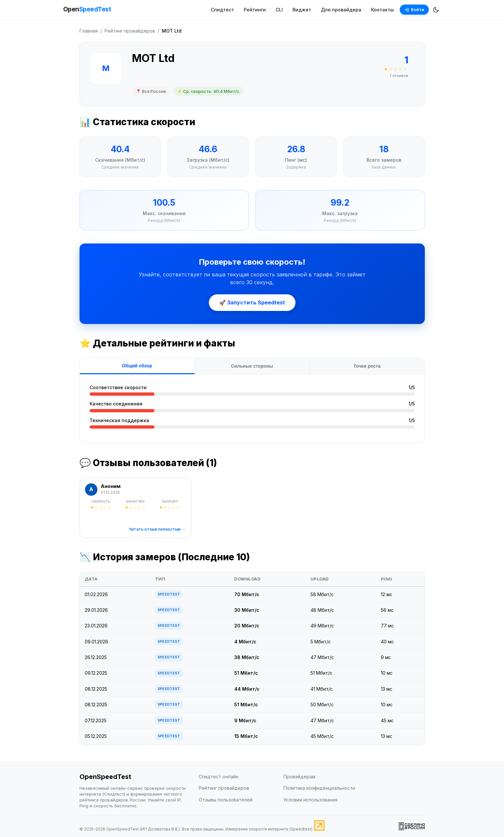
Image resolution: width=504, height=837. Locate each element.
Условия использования (310, 800)
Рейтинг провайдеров (130, 31)
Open (87, 10)
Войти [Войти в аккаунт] (414, 9)
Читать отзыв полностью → (157, 529)
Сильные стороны (252, 366)
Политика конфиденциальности (319, 788)
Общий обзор (137, 366)
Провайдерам (299, 777)
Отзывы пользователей (226, 800)
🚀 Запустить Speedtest (252, 302)
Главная (89, 31)
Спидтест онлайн (219, 777)
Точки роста (367, 366)
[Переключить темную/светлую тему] (436, 10)
